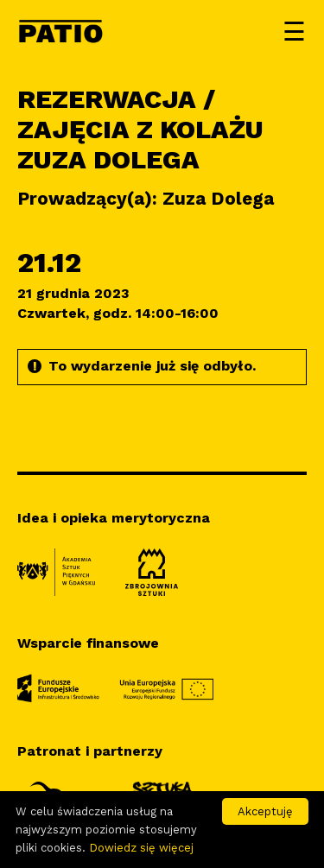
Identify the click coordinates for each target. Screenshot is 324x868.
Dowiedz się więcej (141, 848)
